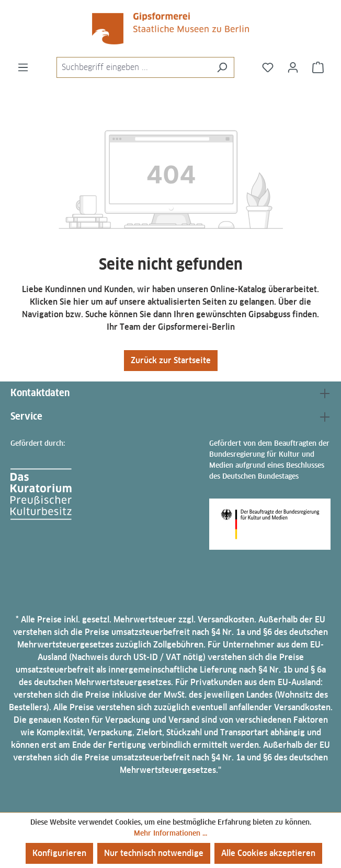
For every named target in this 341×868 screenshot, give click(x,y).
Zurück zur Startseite (171, 360)
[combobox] (133, 67)
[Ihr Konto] (293, 67)
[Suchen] (222, 67)
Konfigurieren (59, 853)
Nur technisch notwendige (154, 853)
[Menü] (23, 67)
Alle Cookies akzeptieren (268, 853)
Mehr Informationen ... (170, 833)
